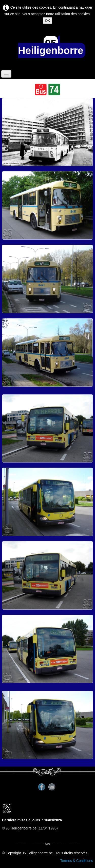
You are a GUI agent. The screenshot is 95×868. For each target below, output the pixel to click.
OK (47, 21)
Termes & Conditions (77, 861)
